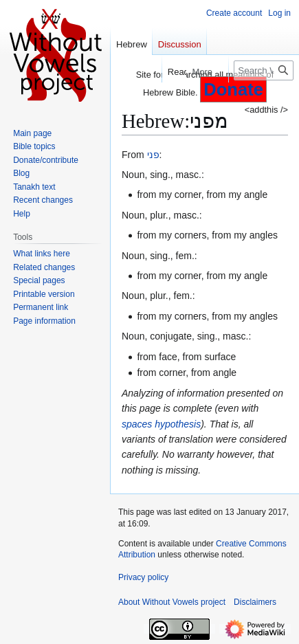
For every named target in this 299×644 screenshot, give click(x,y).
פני (153, 155)
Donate (233, 89)
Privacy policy (143, 577)
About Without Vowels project (172, 602)
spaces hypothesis (161, 424)
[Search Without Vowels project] (264, 70)
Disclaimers (255, 602)
